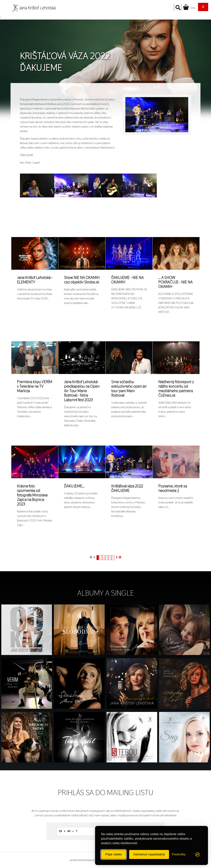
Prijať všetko (114, 854)
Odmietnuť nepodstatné (149, 854)
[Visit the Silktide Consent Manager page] (197, 854)
